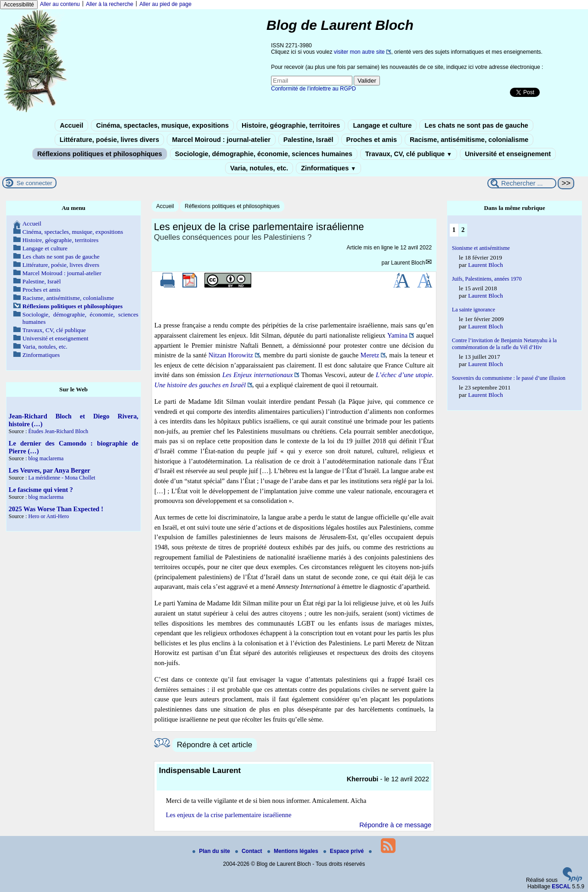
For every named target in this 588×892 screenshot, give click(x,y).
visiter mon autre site (359, 52)
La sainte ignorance (474, 310)
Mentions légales (294, 851)
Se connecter (34, 183)
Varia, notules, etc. (259, 168)
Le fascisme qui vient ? (41, 490)
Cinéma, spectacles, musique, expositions (162, 125)
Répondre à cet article (215, 745)
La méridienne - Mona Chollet (62, 478)
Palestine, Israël (308, 140)
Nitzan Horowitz (231, 355)
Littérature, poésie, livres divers (110, 140)
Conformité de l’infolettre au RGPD (314, 89)
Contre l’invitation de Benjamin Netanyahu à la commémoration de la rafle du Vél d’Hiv (504, 344)
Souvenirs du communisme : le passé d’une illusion (509, 378)
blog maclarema (46, 458)
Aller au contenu (60, 4)
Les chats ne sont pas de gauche (476, 125)
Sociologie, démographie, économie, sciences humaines (264, 154)
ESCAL (561, 886)
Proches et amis (372, 140)
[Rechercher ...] (522, 183)
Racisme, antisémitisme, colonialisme (469, 140)
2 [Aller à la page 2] (463, 230)
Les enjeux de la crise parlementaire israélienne (229, 815)
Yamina (397, 335)
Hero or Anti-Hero (48, 516)
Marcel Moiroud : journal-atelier (221, 140)
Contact (249, 851)
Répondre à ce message (395, 825)
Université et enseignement (508, 154)
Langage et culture (382, 125)
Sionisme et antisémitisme (481, 248)
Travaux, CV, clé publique (409, 154)
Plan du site (212, 851)
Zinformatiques (328, 168)
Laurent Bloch (408, 263)
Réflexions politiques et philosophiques (100, 154)
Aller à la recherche (110, 4)
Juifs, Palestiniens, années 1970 (487, 279)
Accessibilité (19, 5)
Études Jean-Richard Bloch (58, 431)
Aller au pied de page (165, 4)
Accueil (71, 125)
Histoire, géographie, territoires (291, 125)
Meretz (370, 355)
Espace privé (344, 851)
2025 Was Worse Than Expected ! (56, 509)
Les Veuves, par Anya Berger (50, 470)
